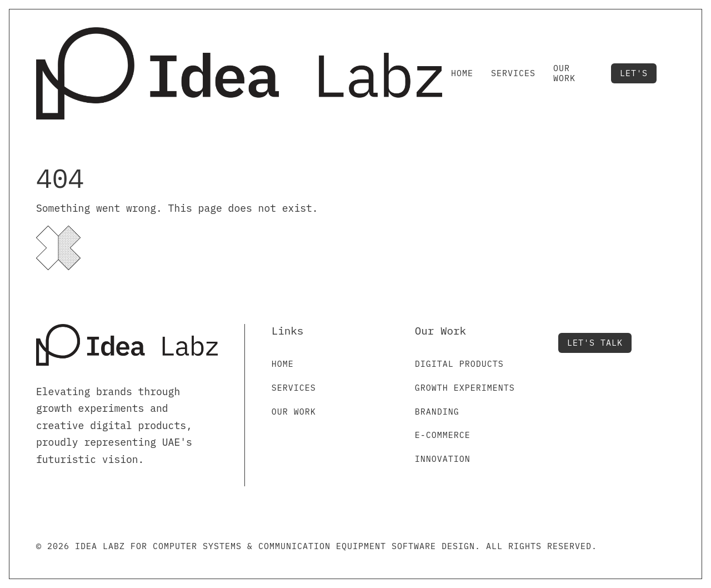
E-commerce (443, 435)
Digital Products (459, 364)
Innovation (443, 459)
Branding (437, 412)
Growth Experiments (465, 388)
